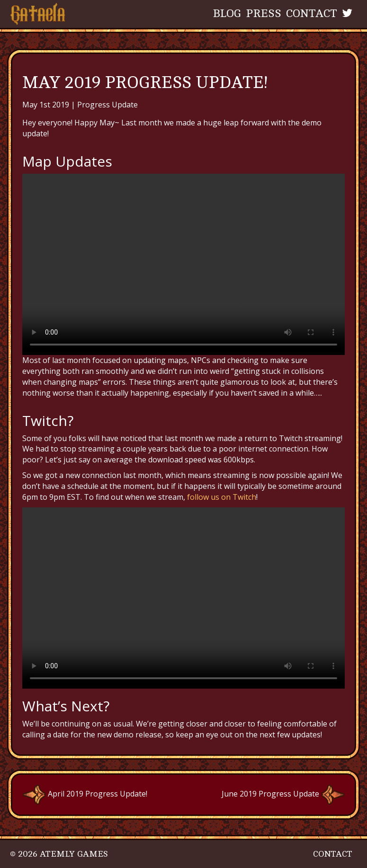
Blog (227, 13)
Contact (312, 13)
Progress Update (107, 105)
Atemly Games (74, 854)
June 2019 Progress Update (283, 794)
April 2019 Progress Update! (85, 794)
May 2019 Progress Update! (145, 83)
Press (264, 13)
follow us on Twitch (221, 497)
